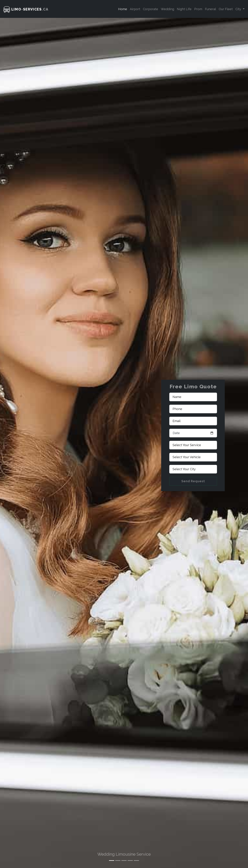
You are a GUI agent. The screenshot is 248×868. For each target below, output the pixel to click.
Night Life (184, 9)
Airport (135, 9)
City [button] (239, 9)
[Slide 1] (112, 861)
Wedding (167, 9)
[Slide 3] (124, 861)
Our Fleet (226, 9)
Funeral (210, 9)
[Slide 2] (118, 861)
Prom (198, 9)
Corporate (151, 9)
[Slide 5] (136, 861)
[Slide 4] (130, 861)
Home (123, 9)
